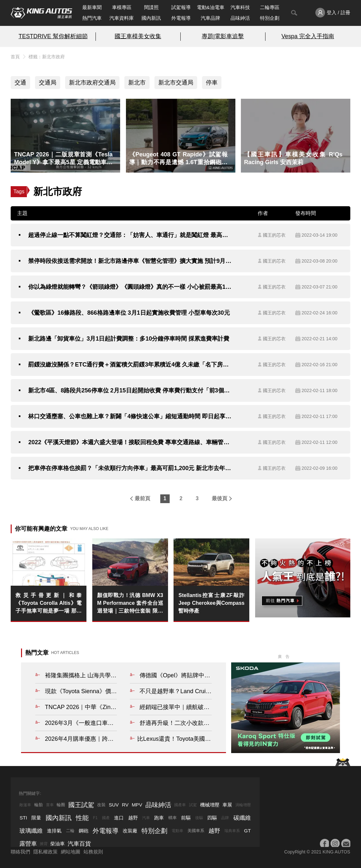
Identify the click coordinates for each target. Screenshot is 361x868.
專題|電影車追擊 (223, 36)
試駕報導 (181, 7)
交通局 (48, 83)
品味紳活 (240, 18)
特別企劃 (270, 18)
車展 (227, 805)
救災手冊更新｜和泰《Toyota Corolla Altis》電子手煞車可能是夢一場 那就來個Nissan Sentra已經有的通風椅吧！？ (49, 604)
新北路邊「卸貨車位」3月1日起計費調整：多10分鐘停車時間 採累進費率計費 (129, 339)
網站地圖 (71, 852)
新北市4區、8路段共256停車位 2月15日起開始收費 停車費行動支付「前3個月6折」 (130, 390)
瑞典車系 (232, 831)
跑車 (159, 818)
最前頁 (142, 498)
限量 (36, 818)
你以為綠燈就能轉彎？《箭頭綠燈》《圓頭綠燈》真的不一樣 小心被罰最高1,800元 (130, 287)
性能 (82, 818)
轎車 (173, 818)
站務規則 (93, 852)
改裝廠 (130, 831)
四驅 (212, 818)
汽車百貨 (79, 844)
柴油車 (57, 844)
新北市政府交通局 (92, 83)
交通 (20, 83)
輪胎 (39, 805)
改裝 (101, 805)
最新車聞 (92, 7)
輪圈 (61, 805)
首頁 (15, 57)
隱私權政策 (45, 852)
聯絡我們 (20, 852)
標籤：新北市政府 (47, 57)
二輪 (70, 831)
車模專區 (122, 7)
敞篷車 (25, 805)
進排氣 (54, 831)
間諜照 (151, 7)
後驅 (199, 818)
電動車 (177, 831)
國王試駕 (81, 805)
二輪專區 (270, 7)
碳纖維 (242, 818)
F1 (95, 818)
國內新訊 (151, 18)
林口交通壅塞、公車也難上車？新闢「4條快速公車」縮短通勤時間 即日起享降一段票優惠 (130, 416)
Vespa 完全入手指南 (308, 36)
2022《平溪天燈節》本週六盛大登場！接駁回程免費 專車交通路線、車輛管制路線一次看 (130, 442)
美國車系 (196, 831)
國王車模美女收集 (138, 36)
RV (125, 805)
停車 (212, 83)
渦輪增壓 (243, 805)
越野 (133, 818)
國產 (106, 818)
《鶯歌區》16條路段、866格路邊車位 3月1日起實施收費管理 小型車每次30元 (129, 313)
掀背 (44, 844)
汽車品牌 (210, 18)
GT (248, 831)
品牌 (225, 818)
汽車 (146, 818)
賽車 (50, 805)
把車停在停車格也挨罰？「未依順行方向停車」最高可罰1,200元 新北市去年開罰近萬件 (130, 468)
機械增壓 (210, 805)
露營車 (28, 844)
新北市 (137, 83)
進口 (119, 818)
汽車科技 (240, 7)
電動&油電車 (211, 7)
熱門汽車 (92, 18)
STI (23, 818)
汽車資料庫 (122, 18)
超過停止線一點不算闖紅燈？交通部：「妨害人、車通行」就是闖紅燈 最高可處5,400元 (130, 235)
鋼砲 (84, 831)
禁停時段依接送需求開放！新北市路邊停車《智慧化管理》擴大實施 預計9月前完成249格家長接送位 (130, 261)
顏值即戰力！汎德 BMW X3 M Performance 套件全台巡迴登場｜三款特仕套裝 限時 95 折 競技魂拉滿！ (130, 604)
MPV (137, 805)
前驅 (186, 818)
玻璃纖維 (31, 831)
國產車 (180, 805)
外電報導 (181, 18)
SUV (114, 805)
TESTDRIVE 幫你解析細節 (53, 36)
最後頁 (220, 498)
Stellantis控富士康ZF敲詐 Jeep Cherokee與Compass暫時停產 (211, 603)
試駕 (193, 805)
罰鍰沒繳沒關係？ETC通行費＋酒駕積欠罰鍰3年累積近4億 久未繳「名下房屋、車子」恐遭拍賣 (130, 365)
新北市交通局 (176, 83)
